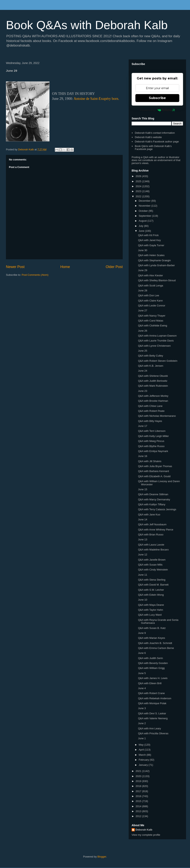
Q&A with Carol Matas (151, 321)
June (142, 231)
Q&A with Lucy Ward (150, 615)
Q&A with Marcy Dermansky (154, 499)
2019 (139, 781)
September (145, 216)
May (142, 745)
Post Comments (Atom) (35, 275)
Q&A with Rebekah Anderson (155, 698)
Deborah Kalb (144, 830)
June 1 (142, 738)
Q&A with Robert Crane (151, 693)
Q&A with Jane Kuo (149, 515)
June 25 (142, 351)
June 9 (142, 633)
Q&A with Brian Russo (151, 535)
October (144, 211)
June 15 (142, 489)
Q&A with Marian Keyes (152, 638)
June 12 (142, 555)
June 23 (142, 391)
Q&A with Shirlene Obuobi (153, 376)
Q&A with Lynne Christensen (154, 346)
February (144, 760)
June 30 (142, 250)
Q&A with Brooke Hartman (153, 401)
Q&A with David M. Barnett (153, 585)
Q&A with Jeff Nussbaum (152, 524)
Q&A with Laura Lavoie (151, 545)
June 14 (142, 519)
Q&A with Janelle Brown (152, 560)
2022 (139, 196)
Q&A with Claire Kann (150, 301)
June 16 (142, 456)
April (142, 750)
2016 (139, 796)
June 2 (142, 723)
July (141, 226)
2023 (139, 191)
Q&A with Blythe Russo (151, 446)
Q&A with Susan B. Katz (152, 628)
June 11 (142, 575)
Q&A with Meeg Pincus (151, 441)
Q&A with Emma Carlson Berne (156, 648)
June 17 (142, 426)
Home (65, 267)
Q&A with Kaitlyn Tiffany (152, 504)
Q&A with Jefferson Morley (153, 396)
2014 (139, 806)
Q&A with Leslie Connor (152, 306)
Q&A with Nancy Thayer (152, 316)
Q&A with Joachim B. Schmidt (155, 643)
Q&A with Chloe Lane (150, 406)
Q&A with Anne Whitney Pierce (156, 530)
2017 (139, 791)
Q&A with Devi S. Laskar (152, 713)
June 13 (142, 539)
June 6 (142, 653)
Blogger (102, 857)
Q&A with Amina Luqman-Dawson (157, 336)
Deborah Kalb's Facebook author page (157, 142)
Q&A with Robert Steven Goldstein (158, 361)
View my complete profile (146, 835)
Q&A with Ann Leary (149, 728)
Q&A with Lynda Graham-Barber (156, 265)
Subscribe (157, 98)
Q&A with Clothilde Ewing (152, 326)
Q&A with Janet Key (149, 240)
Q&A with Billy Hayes (150, 421)
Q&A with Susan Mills (150, 565)
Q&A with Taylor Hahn (150, 610)
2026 (139, 176)
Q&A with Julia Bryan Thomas (155, 466)
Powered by (157, 110)
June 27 (142, 310)
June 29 (142, 270)
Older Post (114, 267)
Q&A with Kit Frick (148, 235)
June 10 (142, 600)
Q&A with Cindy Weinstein (153, 570)
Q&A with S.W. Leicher (151, 590)
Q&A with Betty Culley (150, 356)
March (143, 755)
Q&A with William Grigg (151, 668)
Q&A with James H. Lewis (153, 678)
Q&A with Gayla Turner (151, 245)
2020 (139, 776)
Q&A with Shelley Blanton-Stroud (157, 280)
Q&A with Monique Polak (152, 703)
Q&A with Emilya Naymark (153, 451)
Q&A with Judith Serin (150, 658)
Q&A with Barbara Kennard (153, 471)
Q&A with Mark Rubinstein (153, 386)
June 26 (142, 331)
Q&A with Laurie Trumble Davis (156, 341)
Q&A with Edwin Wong (151, 595)
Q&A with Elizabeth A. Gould (154, 476)
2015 (139, 801)
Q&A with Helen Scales (151, 255)
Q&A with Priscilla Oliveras (153, 733)
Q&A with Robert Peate (151, 411)
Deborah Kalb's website (148, 137)
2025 (139, 181)
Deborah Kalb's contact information (155, 133)
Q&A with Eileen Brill (150, 683)
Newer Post (15, 267)
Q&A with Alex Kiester (150, 275)
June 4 (142, 688)
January (144, 765)
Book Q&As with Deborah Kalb (87, 25)
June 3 (142, 708)
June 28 (142, 290)
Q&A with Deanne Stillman (153, 494)
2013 (139, 811)
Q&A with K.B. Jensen (151, 366)
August (143, 221)
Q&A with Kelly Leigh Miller (153, 436)
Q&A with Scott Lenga (150, 286)
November (145, 206)
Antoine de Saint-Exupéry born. (96, 99)
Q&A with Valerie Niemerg (153, 718)
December (145, 201)
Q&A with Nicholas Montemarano (157, 416)
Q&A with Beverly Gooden (153, 663)
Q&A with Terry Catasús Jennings (157, 509)
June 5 (142, 673)
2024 (139, 186)
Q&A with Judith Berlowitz (153, 381)
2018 (139, 786)
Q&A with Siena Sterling (152, 580)
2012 (139, 816)
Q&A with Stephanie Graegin (154, 260)
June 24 (142, 371)
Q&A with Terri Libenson (152, 431)
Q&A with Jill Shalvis (150, 461)
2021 (139, 771)
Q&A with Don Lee (148, 295)
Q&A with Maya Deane (151, 605)
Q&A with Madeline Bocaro (153, 550)
